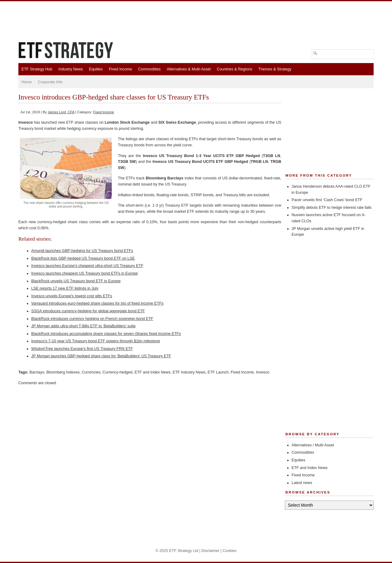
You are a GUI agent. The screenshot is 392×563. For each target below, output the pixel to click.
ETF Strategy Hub (37, 69)
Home (27, 82)
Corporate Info (50, 82)
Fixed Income (120, 69)
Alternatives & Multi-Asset (188, 69)
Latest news (302, 483)
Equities (96, 69)
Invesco (263, 372)
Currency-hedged (117, 372)
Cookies (230, 551)
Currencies (91, 372)
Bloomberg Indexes (63, 372)
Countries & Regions (235, 69)
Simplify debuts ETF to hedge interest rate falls (332, 208)
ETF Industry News (189, 372)
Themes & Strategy (275, 69)
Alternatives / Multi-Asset (313, 445)
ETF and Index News (153, 372)
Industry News (71, 69)
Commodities (149, 69)
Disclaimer (211, 551)
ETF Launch (218, 372)
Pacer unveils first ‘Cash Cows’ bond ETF (327, 200)
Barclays (37, 372)
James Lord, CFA (61, 112)
